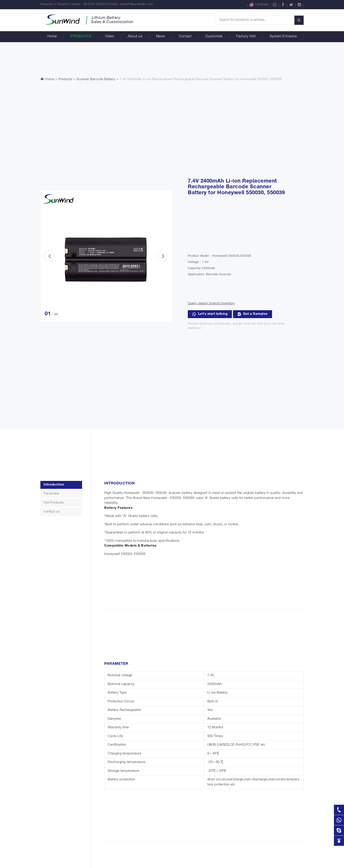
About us (135, 37)
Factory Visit (246, 37)
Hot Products (54, 503)
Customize (214, 37)
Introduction (54, 485)
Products (81, 37)
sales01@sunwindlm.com (137, 5)
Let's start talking (210, 314)
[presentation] (50, 256)
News (161, 37)
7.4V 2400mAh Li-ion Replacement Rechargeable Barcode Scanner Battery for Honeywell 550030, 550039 (201, 79)
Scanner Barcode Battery (96, 79)
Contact (185, 37)
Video (110, 37)
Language (259, 5)
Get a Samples (253, 314)
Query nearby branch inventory (211, 304)
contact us (52, 512)
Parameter (52, 494)
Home (52, 37)
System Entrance (283, 37)
